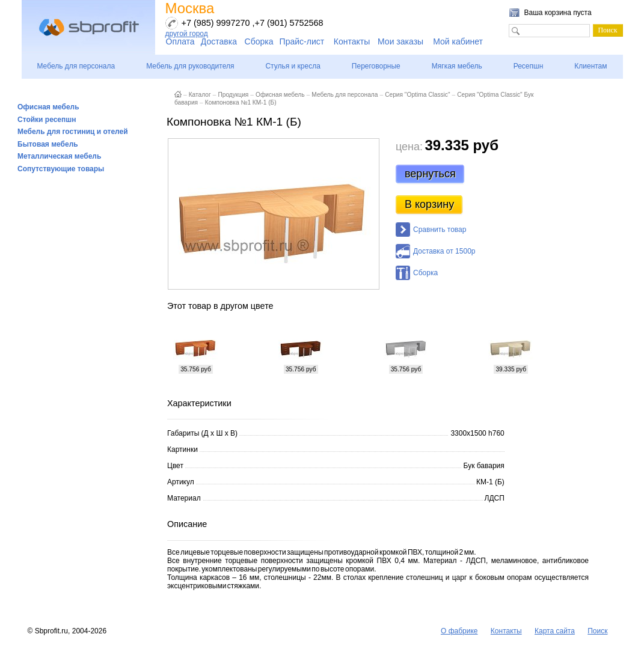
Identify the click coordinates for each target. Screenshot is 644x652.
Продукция (233, 95)
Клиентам (590, 66)
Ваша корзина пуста (558, 13)
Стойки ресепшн (47, 120)
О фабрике (459, 631)
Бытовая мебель (48, 144)
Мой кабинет (458, 41)
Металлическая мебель (59, 156)
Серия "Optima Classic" (417, 95)
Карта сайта (555, 631)
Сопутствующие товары (61, 169)
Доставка (219, 41)
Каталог (200, 95)
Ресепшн (529, 66)
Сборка (259, 41)
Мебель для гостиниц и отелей (73, 132)
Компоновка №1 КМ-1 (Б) (241, 102)
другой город (187, 34)
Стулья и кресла (293, 66)
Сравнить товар (440, 230)
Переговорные (376, 66)
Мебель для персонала (76, 66)
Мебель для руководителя (190, 66)
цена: (409, 147)
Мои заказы (400, 41)
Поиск (597, 631)
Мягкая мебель (457, 66)
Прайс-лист (302, 41)
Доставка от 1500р (444, 251)
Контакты (352, 41)
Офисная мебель (48, 107)
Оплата (180, 41)
